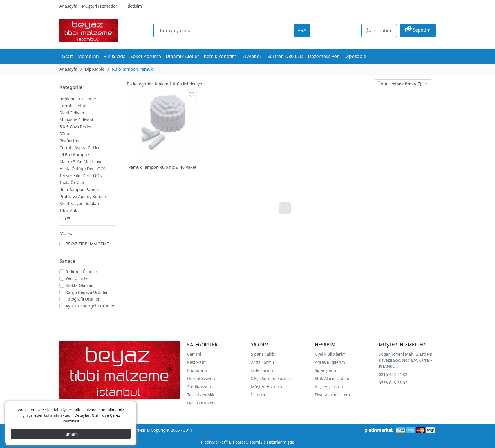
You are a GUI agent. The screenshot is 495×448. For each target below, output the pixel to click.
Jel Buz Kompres (75, 155)
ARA (302, 30)
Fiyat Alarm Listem (332, 395)
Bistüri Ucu (70, 141)
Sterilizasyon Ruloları (79, 203)
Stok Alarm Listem (332, 378)
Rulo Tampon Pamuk (79, 189)
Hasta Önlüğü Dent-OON (83, 169)
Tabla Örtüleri (73, 182)
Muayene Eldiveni (76, 120)
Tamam (71, 434)
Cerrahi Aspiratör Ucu (80, 148)
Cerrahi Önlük (73, 106)
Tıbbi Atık (68, 210)
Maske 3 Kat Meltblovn (81, 162)
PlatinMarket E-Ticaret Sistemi (230, 442)
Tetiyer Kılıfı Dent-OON (81, 176)
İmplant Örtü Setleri (78, 99)
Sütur (65, 134)
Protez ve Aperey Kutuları (83, 196)
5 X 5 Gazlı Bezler (76, 127)
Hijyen (65, 217)
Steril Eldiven (72, 113)
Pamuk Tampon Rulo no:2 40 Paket (162, 167)
